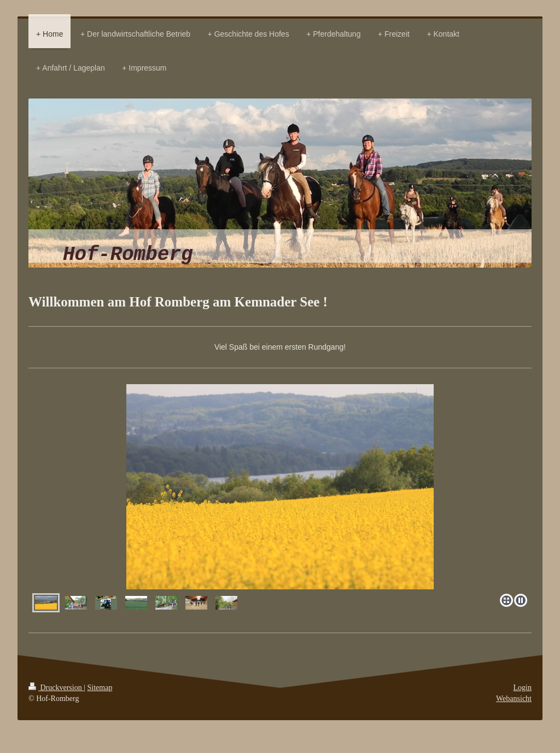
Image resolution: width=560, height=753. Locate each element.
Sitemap (100, 688)
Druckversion (56, 688)
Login (523, 688)
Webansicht (514, 699)
